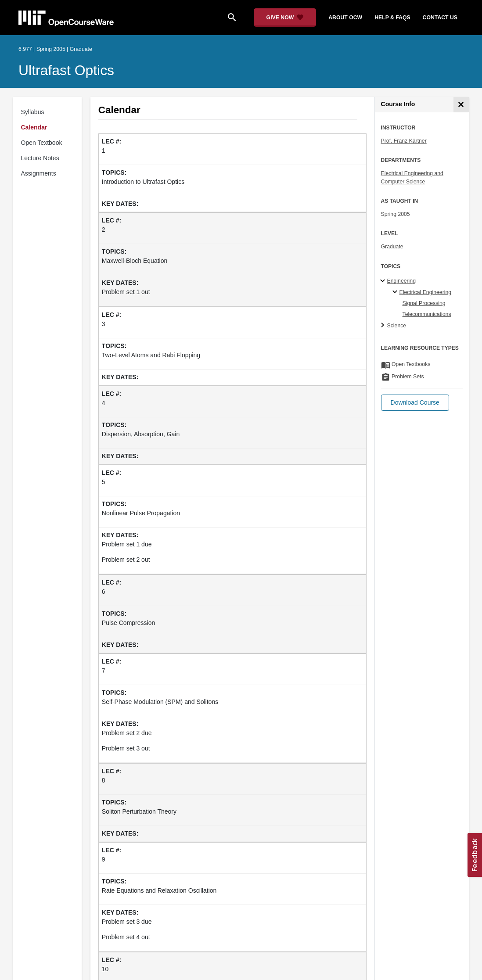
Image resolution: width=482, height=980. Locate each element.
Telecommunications (427, 314)
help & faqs (392, 18)
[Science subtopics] (384, 326)
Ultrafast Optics (66, 70)
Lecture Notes (40, 158)
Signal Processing (424, 303)
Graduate (392, 247)
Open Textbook (42, 143)
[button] (415, 403)
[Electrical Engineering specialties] (396, 292)
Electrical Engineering (425, 292)
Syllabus (33, 112)
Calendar (34, 127)
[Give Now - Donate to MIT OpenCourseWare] (285, 18)
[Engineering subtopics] (384, 281)
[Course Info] (461, 105)
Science (397, 326)
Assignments (39, 173)
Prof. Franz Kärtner (404, 141)
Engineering (401, 281)
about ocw (345, 18)
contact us (440, 18)
